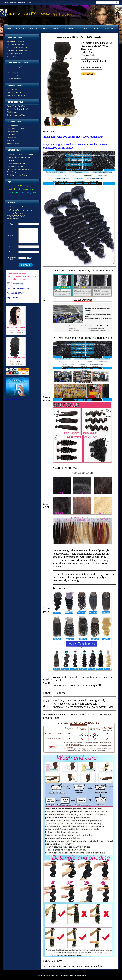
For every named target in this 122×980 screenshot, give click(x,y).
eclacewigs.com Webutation (16, 402)
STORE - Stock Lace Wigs (16, 37)
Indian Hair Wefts (13, 89)
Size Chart (10, 141)
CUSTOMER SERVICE (14, 150)
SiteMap (30, 3)
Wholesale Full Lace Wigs (16, 41)
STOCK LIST (11, 56)
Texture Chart (11, 135)
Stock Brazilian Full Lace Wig (17, 47)
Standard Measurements (15, 53)
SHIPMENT (55, 29)
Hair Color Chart (12, 132)
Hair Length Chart (13, 144)
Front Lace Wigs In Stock (15, 44)
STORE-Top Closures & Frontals (18, 63)
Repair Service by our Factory (17, 175)
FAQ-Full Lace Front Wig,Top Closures (20, 169)
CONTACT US (108, 29)
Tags (9, 182)
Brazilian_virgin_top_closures (17, 207)
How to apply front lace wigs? (17, 163)
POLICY (44, 29)
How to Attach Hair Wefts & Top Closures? (21, 154)
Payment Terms (12, 160)
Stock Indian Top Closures (16, 70)
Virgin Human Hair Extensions (17, 95)
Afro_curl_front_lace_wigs (16, 216)
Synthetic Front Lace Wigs (16, 115)
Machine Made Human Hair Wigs (18, 109)
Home (6, 3)
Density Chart (11, 138)
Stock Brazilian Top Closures (17, 67)
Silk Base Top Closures (15, 73)
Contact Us (22, 3)
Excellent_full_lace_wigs (15, 213)
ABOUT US (20, 29)
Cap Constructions (13, 126)
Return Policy (11, 172)
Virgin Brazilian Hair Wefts (16, 92)
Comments (11, 203)
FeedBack (13, 3)
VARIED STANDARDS (14, 121)
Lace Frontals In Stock (14, 79)
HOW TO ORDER (70, 29)
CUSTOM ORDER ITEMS (15, 102)
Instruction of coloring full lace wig (19, 157)
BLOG (97, 29)
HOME (10, 29)
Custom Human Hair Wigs (16, 106)
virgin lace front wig (14, 219)
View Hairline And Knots (15, 129)
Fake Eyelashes (12, 112)
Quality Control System (15, 166)
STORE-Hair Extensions (15, 85)
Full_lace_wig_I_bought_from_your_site (21, 210)
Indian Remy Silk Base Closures (18, 76)
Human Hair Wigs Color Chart (17, 50)
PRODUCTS (33, 29)
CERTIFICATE (85, 29)
